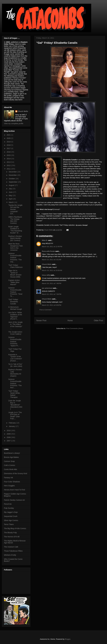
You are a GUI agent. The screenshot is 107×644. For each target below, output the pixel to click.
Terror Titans (9, 524)
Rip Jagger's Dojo (11, 512)
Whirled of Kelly (10, 555)
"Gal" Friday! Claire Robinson (15, 266)
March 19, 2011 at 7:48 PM (52, 283)
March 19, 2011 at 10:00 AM (52, 270)
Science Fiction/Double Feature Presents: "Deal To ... (15, 292)
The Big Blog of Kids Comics (15, 528)
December (13, 172)
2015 (9, 155)
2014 (9, 159)
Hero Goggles (9, 486)
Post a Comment (45, 310)
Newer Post (41, 321)
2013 (9, 162)
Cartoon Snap (9, 461)
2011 (9, 169)
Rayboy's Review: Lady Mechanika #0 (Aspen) (15, 373)
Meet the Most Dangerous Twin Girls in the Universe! (16, 247)
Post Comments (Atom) (75, 328)
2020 (9, 138)
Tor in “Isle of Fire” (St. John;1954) (15, 365)
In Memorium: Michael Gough (15, 308)
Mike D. (45, 240)
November (13, 175)
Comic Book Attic (11, 469)
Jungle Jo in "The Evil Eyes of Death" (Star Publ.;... (15, 416)
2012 (9, 165)
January (12, 426)
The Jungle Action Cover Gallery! (15, 333)
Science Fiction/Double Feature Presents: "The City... (15, 258)
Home (70, 321)
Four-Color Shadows (12, 482)
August (12, 185)
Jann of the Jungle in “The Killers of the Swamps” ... (15, 325)
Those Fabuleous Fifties (13, 551)
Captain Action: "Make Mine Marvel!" (14, 282)
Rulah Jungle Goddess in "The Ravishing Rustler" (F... (15, 230)
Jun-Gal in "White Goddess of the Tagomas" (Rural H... (15, 316)
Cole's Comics (10, 465)
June (11, 192)
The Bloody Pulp (10, 533)
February (12, 423)
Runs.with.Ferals (48, 251)
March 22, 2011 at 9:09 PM (52, 305)
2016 (9, 152)
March (11, 202)
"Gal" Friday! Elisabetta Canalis (13, 302)
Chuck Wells (47, 264)
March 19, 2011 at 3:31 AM (52, 260)
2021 (9, 135)
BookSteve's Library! (12, 453)
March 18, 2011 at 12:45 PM (52, 247)
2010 (9, 431)
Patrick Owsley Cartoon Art (14, 500)
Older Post (98, 321)
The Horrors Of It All (12, 537)
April (11, 199)
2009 (9, 434)
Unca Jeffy (46, 275)
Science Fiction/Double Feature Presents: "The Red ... (15, 383)
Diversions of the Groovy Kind (15, 473)
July (11, 189)
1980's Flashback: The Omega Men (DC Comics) (15, 220)
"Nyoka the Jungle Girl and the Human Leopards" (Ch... (15, 209)
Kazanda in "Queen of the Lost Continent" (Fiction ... (15, 358)
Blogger (68, 639)
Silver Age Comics (11, 520)
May (11, 195)
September (13, 182)
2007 (9, 441)
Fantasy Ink (8, 478)
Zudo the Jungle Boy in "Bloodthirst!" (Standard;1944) (15, 405)
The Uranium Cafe (11, 547)
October (12, 179)
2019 (9, 142)
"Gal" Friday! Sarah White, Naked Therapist (14, 394)
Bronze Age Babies (11, 457)
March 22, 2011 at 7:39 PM (52, 294)
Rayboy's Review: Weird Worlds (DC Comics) (15, 238)
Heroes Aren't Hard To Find (14, 490)
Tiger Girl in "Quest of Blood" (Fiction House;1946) (15, 274)
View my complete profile (14, 123)
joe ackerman (47, 288)
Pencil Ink (8, 504)
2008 (9, 437)
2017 (9, 148)
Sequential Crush (11, 516)
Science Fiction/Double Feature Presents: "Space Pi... (15, 341)
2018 (9, 145)
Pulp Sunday (9, 508)
